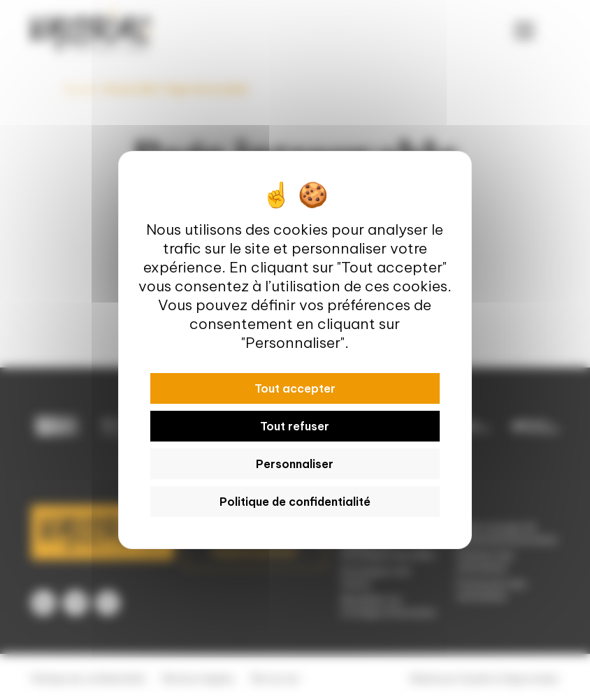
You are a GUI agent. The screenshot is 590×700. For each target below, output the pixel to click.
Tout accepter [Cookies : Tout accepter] (295, 388)
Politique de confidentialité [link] (295, 502)
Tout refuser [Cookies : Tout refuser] (295, 426)
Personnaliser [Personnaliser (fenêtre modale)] (295, 464)
